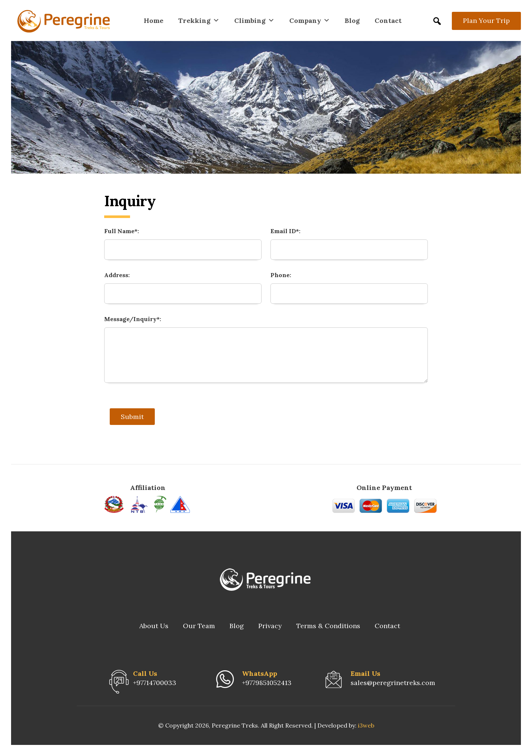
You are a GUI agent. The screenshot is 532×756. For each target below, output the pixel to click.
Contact (388, 21)
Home (154, 21)
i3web (366, 725)
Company (310, 21)
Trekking (199, 21)
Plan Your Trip (486, 21)
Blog (352, 21)
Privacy (270, 626)
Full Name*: (122, 231)
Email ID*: (285, 231)
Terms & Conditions (328, 626)
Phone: (281, 275)
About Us (154, 626)
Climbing (254, 21)
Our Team (199, 626)
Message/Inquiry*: (133, 319)
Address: (117, 275)
